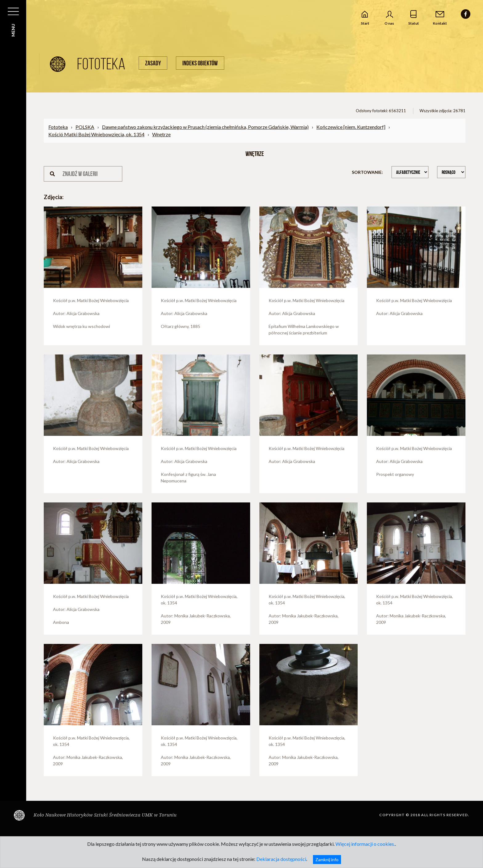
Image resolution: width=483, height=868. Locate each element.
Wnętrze (161, 134)
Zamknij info (327, 860)
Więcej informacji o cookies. (365, 844)
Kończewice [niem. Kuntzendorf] (351, 127)
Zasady (153, 63)
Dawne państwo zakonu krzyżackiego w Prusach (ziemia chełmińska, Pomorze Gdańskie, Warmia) (205, 127)
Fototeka (58, 127)
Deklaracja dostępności (281, 859)
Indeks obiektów (200, 63)
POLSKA (85, 127)
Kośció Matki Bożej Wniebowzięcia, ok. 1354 (96, 134)
